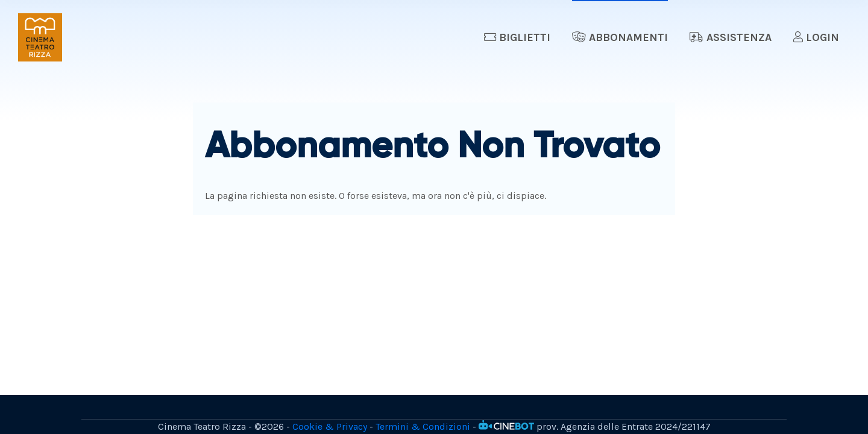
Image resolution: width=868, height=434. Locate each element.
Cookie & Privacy (330, 426)
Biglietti (517, 37)
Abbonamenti (620, 37)
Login (816, 37)
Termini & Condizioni (423, 426)
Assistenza (731, 37)
